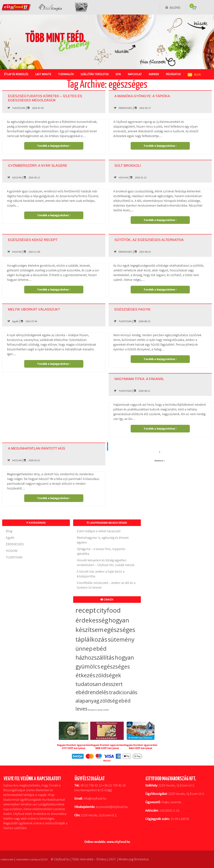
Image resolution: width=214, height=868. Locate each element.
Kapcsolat (137, 74)
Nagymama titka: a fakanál (148, 378)
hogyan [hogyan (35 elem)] (124, 658)
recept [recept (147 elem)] (86, 610)
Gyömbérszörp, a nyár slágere (48, 165)
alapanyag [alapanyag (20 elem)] (87, 701)
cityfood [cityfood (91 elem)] (109, 610)
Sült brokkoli (132, 165)
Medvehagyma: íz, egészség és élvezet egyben (103, 540)
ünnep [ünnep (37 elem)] (84, 648)
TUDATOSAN (19, 108)
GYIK (120, 74)
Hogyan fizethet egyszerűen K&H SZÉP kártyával (141, 747)
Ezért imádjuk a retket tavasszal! (99, 531)
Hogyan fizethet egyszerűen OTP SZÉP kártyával (74, 747)
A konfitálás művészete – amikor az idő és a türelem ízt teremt (106, 585)
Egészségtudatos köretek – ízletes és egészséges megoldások (45, 99)
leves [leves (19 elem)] (82, 709)
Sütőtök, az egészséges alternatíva (146, 241)
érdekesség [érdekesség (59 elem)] (92, 620)
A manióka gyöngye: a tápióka (152, 96)
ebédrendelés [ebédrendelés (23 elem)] (92, 692)
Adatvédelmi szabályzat (35, 859)
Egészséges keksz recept (41, 239)
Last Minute (44, 74)
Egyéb (15, 321)
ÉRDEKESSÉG (125, 108)
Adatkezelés (9, 859)
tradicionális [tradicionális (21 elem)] (123, 692)
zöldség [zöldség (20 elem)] (109, 701)
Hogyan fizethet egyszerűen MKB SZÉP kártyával (107, 747)
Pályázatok (176, 74)
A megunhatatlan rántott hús (47, 448)
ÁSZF (56, 859)
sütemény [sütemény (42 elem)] (121, 639)
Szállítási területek (96, 74)
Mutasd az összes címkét (98, 710)
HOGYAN (17, 177)
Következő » (160, 461)
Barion (107, 761)
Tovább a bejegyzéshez (54, 146)
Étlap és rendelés (16, 74)
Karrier (156, 74)
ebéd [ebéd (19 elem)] (124, 701)
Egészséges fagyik (139, 309)
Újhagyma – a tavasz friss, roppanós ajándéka (101, 551)
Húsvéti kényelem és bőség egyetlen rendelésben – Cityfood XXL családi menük (106, 562)
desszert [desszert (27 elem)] (112, 684)
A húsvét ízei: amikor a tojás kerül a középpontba (101, 574)
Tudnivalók (67, 74)
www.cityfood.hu (118, 842)
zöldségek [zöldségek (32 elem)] (108, 675)
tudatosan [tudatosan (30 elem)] (88, 684)
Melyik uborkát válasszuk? (43, 309)
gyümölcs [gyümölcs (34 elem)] (88, 666)
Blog (9, 531)
